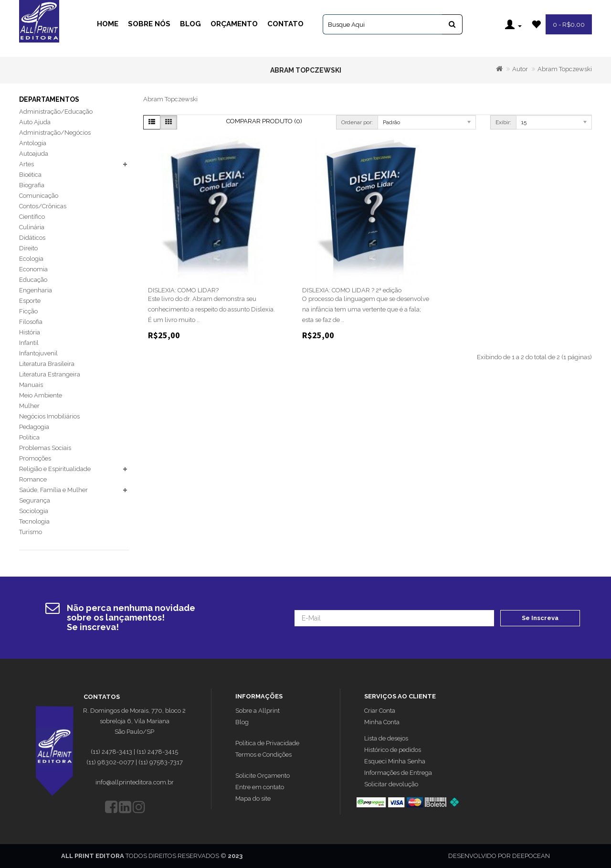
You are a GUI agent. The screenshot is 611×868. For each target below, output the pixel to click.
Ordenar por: (357, 122)
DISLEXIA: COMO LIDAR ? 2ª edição (352, 290)
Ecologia (31, 259)
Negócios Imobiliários (49, 416)
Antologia (33, 143)
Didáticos (32, 238)
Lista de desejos (386, 738)
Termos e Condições (263, 755)
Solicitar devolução (391, 784)
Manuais (31, 385)
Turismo (31, 532)
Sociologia (34, 511)
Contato (285, 24)
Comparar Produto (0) (264, 121)
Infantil (29, 343)
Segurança (35, 500)
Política (29, 437)
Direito (28, 248)
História (30, 332)
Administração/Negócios (55, 133)
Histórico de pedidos (393, 750)
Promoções (35, 458)
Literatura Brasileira (47, 364)
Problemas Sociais (45, 448)
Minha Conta (382, 722)
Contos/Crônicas (43, 206)
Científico (32, 217)
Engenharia (36, 290)
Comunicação (39, 196)
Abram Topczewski (565, 69)
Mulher (29, 406)
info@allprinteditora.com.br (135, 782)
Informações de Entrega (398, 773)
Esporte (30, 301)
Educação (33, 280)
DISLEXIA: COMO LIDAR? (183, 290)
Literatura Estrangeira (50, 374)
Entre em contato (260, 787)
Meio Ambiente (41, 395)
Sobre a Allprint (258, 711)
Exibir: (503, 122)
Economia (33, 269)
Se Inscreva (540, 618)
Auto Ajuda (35, 122)
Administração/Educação (56, 112)
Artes (26, 164)
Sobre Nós (149, 24)
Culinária (32, 227)
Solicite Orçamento (263, 776)
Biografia (32, 185)
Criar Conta (380, 711)
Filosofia (31, 322)
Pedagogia (34, 427)
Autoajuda (34, 154)
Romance (33, 479)
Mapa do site (253, 798)
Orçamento (234, 24)
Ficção (28, 311)
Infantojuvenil (38, 353)
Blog (190, 24)
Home (108, 24)
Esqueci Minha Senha (395, 761)
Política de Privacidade (267, 743)
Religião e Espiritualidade (55, 469)
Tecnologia (34, 521)
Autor (520, 69)
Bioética (30, 175)
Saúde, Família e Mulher (53, 490)
